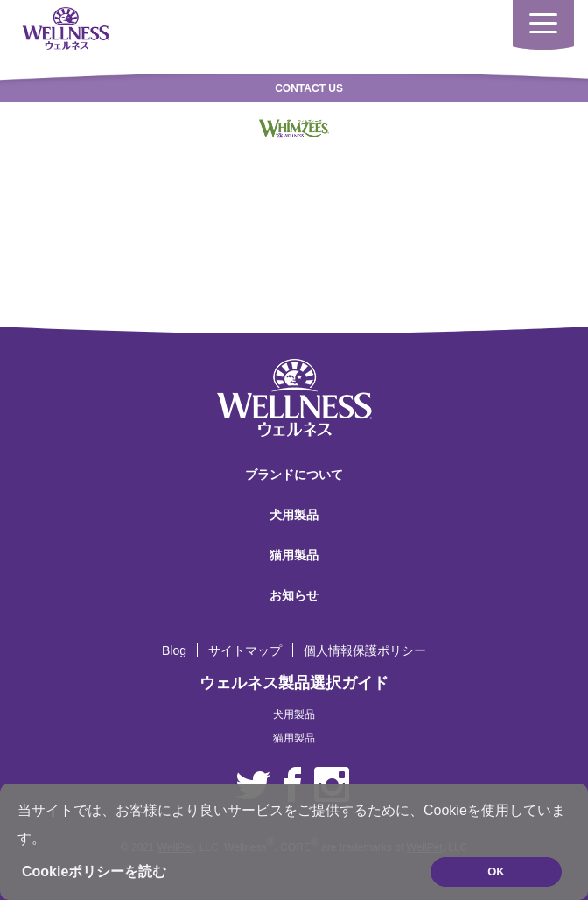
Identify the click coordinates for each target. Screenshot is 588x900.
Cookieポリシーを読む (94, 872)
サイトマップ (245, 650)
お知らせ (294, 595)
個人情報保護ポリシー (365, 650)
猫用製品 (294, 555)
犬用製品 (294, 515)
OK (496, 872)
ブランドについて (294, 475)
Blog (174, 650)
